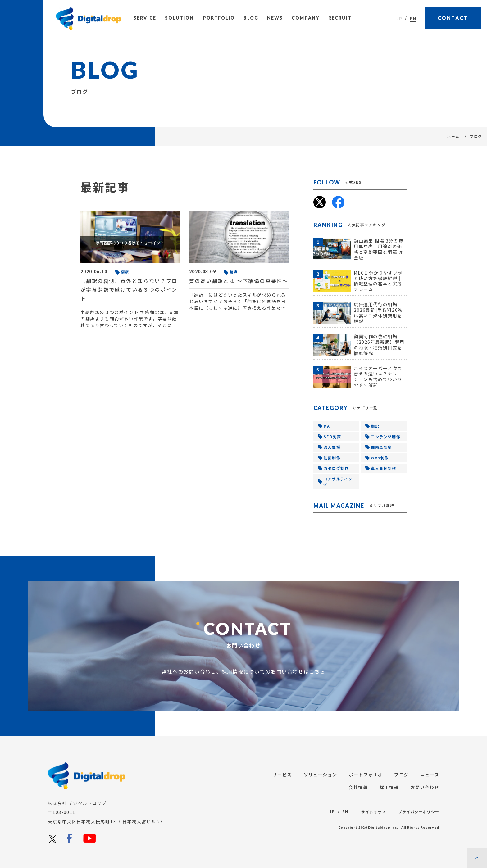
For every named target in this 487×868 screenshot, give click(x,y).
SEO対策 (332, 436)
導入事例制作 (384, 468)
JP (400, 19)
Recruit (340, 18)
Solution (180, 18)
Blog (251, 18)
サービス (282, 775)
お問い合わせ (425, 787)
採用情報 (389, 787)
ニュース (430, 775)
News (275, 18)
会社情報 (358, 787)
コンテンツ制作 (386, 436)
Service (145, 18)
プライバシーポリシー (419, 812)
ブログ (401, 775)
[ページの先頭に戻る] (477, 858)
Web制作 (380, 458)
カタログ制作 (336, 468)
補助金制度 (381, 447)
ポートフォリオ (366, 775)
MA (327, 426)
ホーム (453, 136)
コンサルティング (338, 482)
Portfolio (219, 18)
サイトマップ (373, 812)
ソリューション (321, 775)
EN (413, 19)
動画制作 (332, 458)
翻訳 (375, 426)
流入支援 (332, 447)
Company (306, 18)
